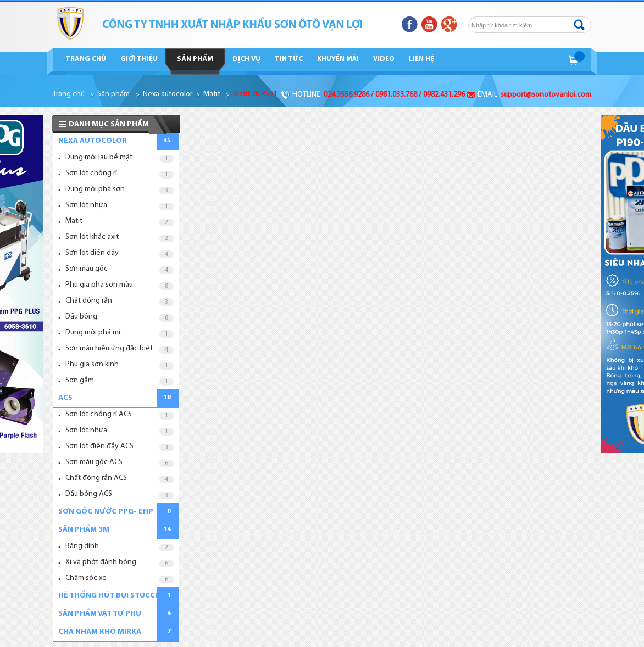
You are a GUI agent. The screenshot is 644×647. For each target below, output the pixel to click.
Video (384, 59)
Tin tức (289, 59)
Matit (212, 94)
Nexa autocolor (168, 94)
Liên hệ (421, 59)
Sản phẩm (195, 59)
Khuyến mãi (338, 59)
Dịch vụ (246, 59)
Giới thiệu (139, 59)
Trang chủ (86, 59)
